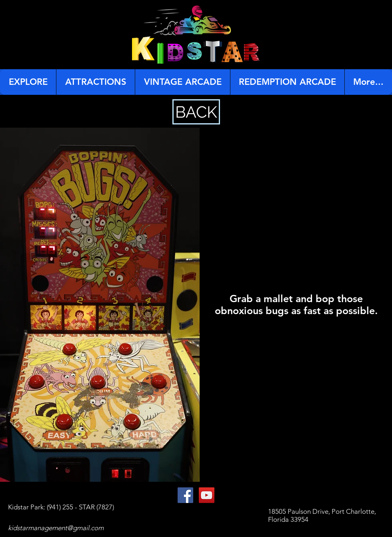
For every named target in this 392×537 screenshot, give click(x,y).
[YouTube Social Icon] (207, 495)
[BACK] (196, 112)
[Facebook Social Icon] (185, 495)
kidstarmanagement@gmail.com (56, 528)
